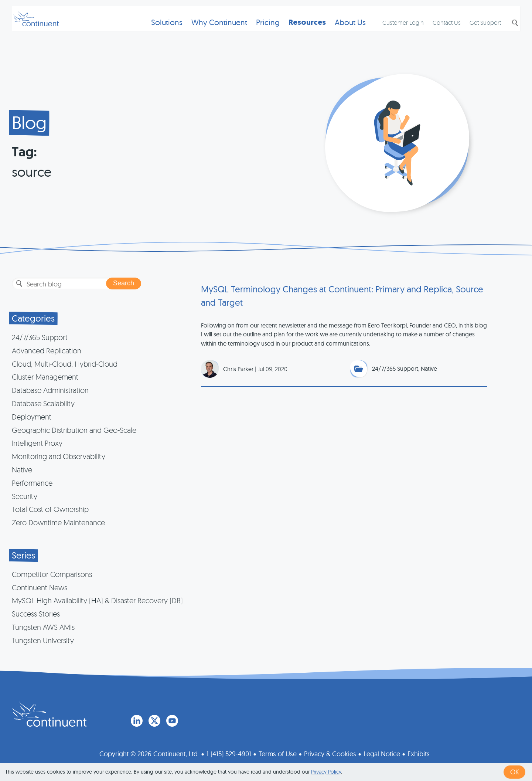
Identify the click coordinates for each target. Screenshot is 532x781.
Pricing (259, 32)
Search (508, 32)
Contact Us (441, 32)
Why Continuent (210, 32)
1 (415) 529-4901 (229, 752)
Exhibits (419, 752)
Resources (298, 32)
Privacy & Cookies (330, 752)
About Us (341, 32)
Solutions (158, 32)
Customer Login (397, 32)
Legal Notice (382, 752)
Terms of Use (278, 752)
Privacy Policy (326, 772)
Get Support (479, 32)
